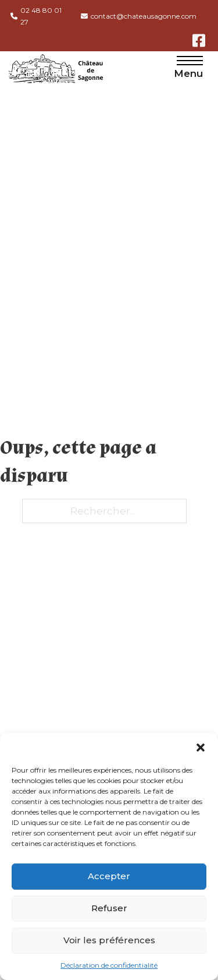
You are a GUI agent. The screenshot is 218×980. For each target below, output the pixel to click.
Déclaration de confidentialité (109, 965)
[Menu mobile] (190, 61)
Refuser (109, 908)
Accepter (109, 876)
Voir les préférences (109, 940)
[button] (201, 748)
